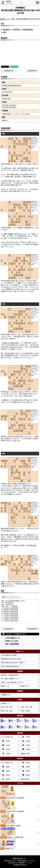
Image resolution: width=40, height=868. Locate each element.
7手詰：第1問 (25, 711)
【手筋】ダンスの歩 (11, 641)
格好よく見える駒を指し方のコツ (12, 682)
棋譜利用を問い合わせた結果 (11, 659)
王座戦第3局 (32, 71)
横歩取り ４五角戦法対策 (10, 675)
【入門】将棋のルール (12, 638)
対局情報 (16, 30)
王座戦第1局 (8, 71)
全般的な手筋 (25, 754)
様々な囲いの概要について (10, 679)
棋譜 (5, 32)
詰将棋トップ (6, 703)
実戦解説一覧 (6, 695)
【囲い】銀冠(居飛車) (12, 644)
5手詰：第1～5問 (6, 711)
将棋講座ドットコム (5, 19)
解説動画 (6, 30)
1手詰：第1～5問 (6, 707)
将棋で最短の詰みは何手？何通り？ (13, 663)
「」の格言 (25, 763)
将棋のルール (5, 686)
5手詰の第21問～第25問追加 (12, 792)
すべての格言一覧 (7, 763)
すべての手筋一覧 (7, 737)
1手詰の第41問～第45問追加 (12, 806)
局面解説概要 (28, 30)
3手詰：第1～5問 (26, 707)
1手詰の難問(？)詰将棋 (9, 655)
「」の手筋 (25, 737)
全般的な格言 (25, 779)
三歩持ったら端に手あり (11, 343)
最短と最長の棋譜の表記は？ (11, 666)
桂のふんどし (18, 488)
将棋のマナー (25, 686)
